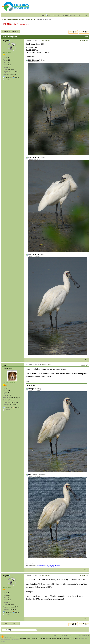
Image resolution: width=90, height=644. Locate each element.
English (73, 15)
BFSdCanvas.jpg (34, 475)
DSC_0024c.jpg (34, 255)
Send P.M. (9, 77)
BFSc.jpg (31, 389)
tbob (4, 366)
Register (43, 15)
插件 (79, 15)
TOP (86, 360)
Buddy (17, 77)
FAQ (85, 15)
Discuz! (14, 636)
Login (49, 15)
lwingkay (6, 41)
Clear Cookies (25, 638)
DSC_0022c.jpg (34, 157)
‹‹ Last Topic (6, 32)
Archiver (73, 638)
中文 (59, 15)
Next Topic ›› (15, 32)
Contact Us (34, 638)
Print (86, 37)
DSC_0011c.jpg (34, 60)
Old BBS (65, 15)
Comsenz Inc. (16, 638)
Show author (46, 40)
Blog (54, 15)
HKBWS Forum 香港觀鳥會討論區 (13, 19)
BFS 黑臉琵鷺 (30, 19)
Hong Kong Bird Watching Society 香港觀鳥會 (54, 638)
